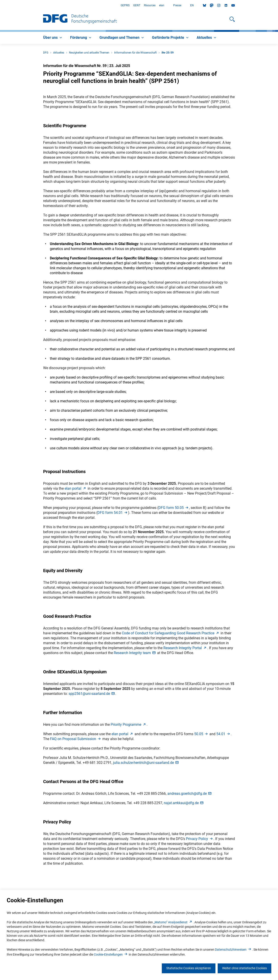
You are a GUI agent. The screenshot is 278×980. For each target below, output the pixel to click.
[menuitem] (53, 38)
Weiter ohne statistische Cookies (244, 968)
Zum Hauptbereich (0, 5)
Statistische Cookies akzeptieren (189, 968)
